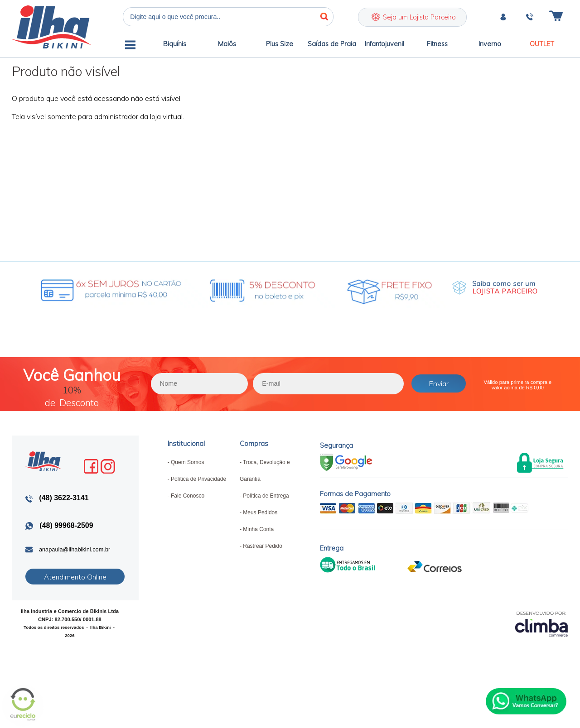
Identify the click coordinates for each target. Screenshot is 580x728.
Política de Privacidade (198, 479)
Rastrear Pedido (263, 546)
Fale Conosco (188, 496)
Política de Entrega (266, 496)
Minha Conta (258, 529)
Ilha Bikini (51, 27)
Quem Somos (187, 462)
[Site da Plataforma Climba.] (541, 624)
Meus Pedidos (260, 512)
